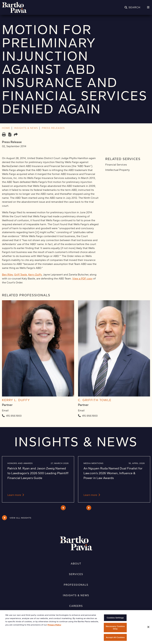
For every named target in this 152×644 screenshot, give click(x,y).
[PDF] (10, 135)
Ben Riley (7, 275)
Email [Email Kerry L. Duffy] (5, 410)
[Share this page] (16, 135)
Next (89, 508)
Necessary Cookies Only (115, 631)
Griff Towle (21, 275)
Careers (76, 606)
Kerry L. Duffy (16, 400)
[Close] (148, 631)
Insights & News (76, 595)
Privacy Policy (54, 628)
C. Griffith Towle (95, 400)
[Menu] (148, 7)
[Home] (14, 7)
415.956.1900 (14, 416)
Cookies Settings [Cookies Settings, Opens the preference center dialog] (115, 621)
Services (76, 574)
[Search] (133, 7)
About (76, 564)
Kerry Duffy (35, 275)
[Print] (4, 135)
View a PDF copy (82, 279)
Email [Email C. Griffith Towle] (81, 410)
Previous (63, 508)
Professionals (76, 585)
